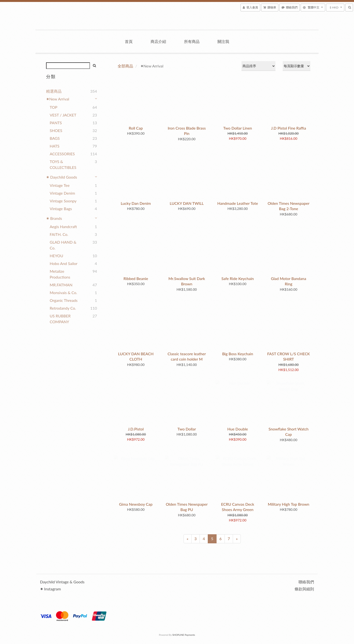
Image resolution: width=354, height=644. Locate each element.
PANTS (56, 123)
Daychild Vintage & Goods (62, 582)
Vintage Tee (60, 185)
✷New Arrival (58, 99)
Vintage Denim (62, 193)
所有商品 (192, 41)
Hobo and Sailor (64, 263)
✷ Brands (54, 218)
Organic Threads (64, 300)
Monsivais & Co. (63, 293)
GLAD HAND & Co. (63, 245)
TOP (53, 107)
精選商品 (54, 91)
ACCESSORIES (62, 154)
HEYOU (56, 256)
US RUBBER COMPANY (60, 319)
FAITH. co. (59, 234)
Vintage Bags (61, 209)
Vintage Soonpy (63, 201)
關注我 (223, 41)
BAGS (55, 138)
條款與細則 (304, 589)
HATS (55, 146)
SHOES (56, 130)
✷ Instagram (50, 589)
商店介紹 (158, 41)
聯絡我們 (306, 582)
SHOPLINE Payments (184, 635)
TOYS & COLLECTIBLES (63, 164)
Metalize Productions (60, 274)
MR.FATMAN (61, 285)
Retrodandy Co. (63, 308)
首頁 (129, 41)
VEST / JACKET (63, 115)
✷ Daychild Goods (62, 177)
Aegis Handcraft (63, 227)
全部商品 (125, 66)
